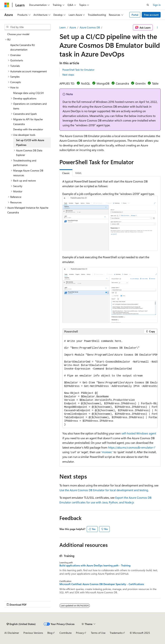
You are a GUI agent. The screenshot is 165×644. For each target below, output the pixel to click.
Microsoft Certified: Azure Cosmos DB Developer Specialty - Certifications (102, 584)
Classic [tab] (66, 173)
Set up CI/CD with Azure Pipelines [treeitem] (30, 142)
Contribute (65, 633)
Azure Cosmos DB (90, 27)
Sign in (157, 5)
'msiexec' (107, 452)
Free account (151, 15)
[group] (110, 381)
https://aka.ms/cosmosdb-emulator (131, 447)
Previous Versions (33, 633)
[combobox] (28, 27)
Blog (50, 633)
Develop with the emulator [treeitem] (28, 129)
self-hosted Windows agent (139, 433)
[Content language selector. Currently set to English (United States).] (21, 624)
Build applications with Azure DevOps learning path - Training (95, 565)
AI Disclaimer (12, 633)
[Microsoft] (7, 5)
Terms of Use (98, 633)
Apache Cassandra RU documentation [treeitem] (23, 47)
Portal (135, 15)
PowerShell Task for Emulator (78, 70)
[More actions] (157, 27)
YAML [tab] (78, 173)
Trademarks (116, 633)
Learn (63, 27)
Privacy (80, 633)
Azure (73, 27)
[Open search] (148, 5)
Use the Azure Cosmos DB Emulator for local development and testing (104, 490)
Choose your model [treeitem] (18, 34)
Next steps (68, 75)
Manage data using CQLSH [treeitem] (28, 93)
